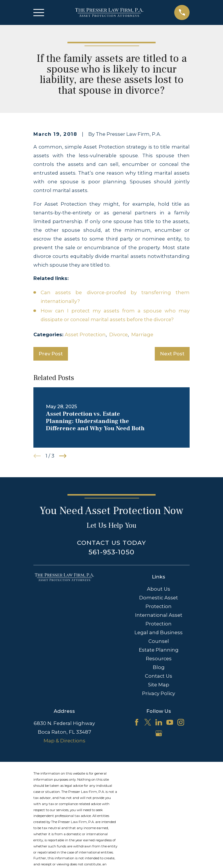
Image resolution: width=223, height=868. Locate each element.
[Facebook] (137, 722)
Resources (159, 659)
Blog (159, 667)
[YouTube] (170, 722)
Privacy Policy (159, 693)
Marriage (142, 334)
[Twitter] (148, 722)
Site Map (159, 685)
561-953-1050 (111, 552)
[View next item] (63, 456)
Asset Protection (85, 334)
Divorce (118, 334)
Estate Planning (159, 650)
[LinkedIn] (159, 722)
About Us (159, 589)
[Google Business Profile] (159, 733)
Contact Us (159, 676)
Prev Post (51, 354)
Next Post (172, 354)
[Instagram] (181, 722)
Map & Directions (64, 741)
